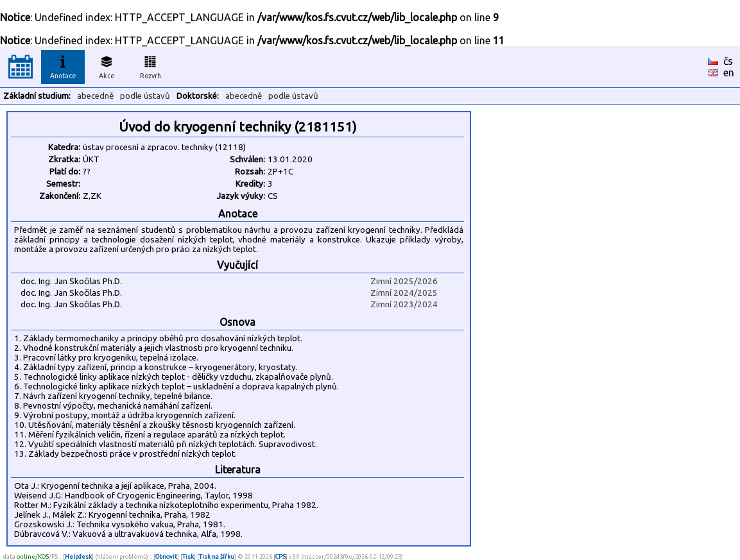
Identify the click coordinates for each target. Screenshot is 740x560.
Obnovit (166, 556)
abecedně (95, 96)
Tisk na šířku (217, 556)
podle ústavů (145, 96)
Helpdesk (78, 556)
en (729, 72)
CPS (280, 556)
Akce (107, 65)
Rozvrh (151, 65)
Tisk (188, 556)
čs (728, 61)
